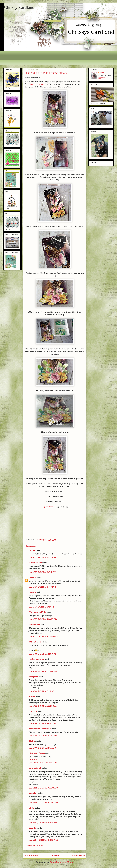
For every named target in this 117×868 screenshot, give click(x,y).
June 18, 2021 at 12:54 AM (43, 654)
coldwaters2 (35, 768)
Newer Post (32, 855)
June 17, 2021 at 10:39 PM (43, 619)
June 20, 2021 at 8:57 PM (43, 763)
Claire (32, 741)
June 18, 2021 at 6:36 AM (43, 706)
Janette (33, 592)
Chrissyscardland (19, 7)
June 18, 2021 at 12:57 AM (43, 671)
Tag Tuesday (47, 507)
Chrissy (102, 73)
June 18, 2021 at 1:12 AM (42, 691)
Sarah (32, 696)
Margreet (33, 677)
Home (55, 855)
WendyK (33, 793)
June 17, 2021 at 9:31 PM (42, 607)
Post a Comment (36, 845)
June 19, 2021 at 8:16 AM (42, 748)
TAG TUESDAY (36, 84)
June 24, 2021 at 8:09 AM (43, 840)
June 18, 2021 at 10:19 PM (43, 736)
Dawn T (33, 577)
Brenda (32, 828)
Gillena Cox (35, 642)
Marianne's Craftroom (40, 729)
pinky (32, 808)
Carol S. (33, 711)
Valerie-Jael (35, 624)
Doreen (33, 550)
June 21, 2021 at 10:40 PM (44, 803)
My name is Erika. (38, 612)
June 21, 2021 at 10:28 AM (43, 788)
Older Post (78, 855)
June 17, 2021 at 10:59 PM (43, 636)
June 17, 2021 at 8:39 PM (42, 572)
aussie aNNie (35, 563)
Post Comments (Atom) (62, 862)
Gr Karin (33, 759)
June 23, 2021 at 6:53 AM (43, 823)
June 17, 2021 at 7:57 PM (42, 557)
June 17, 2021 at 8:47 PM (42, 587)
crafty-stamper (36, 659)
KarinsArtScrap (37, 753)
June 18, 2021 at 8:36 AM (43, 723)
